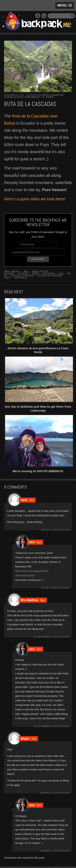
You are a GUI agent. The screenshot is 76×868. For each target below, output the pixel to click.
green (36, 274)
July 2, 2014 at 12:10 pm (57, 530)
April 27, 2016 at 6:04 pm (56, 851)
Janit (24, 500)
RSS (44, 16)
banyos (16, 272)
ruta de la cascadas (22, 276)
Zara (32, 542)
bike (26, 272)
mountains (49, 274)
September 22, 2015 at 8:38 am (53, 726)
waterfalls (21, 278)
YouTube (38, 16)
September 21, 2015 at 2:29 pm (53, 637)
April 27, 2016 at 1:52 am (56, 793)
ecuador (23, 274)
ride (61, 274)
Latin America (32, 97)
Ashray (50, 97)
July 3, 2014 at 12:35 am (57, 588)
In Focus (19, 97)
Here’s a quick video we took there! (35, 199)
